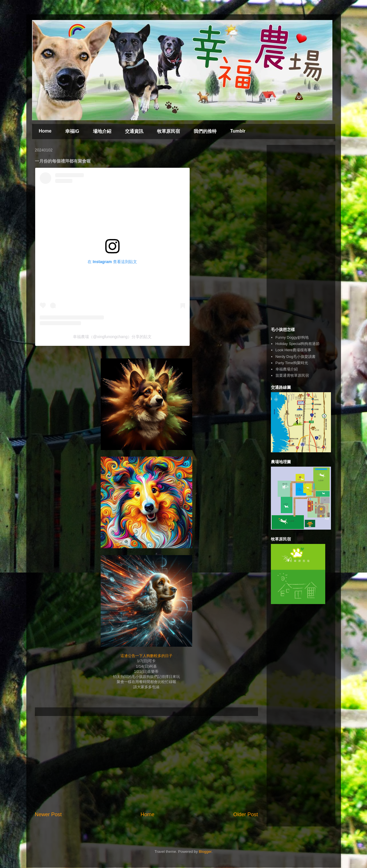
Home (45, 131)
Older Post (246, 814)
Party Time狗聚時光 (292, 363)
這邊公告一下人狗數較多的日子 (146, 656)
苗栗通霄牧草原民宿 (292, 375)
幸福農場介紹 (287, 369)
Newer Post (48, 814)
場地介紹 (102, 131)
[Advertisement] (146, 764)
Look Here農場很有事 (293, 350)
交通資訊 (134, 131)
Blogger (205, 852)
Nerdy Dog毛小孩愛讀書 (295, 357)
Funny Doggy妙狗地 (292, 337)
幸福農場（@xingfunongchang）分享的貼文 (112, 337)
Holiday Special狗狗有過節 (298, 344)
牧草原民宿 (168, 131)
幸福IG (72, 131)
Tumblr (238, 131)
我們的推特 (205, 131)
